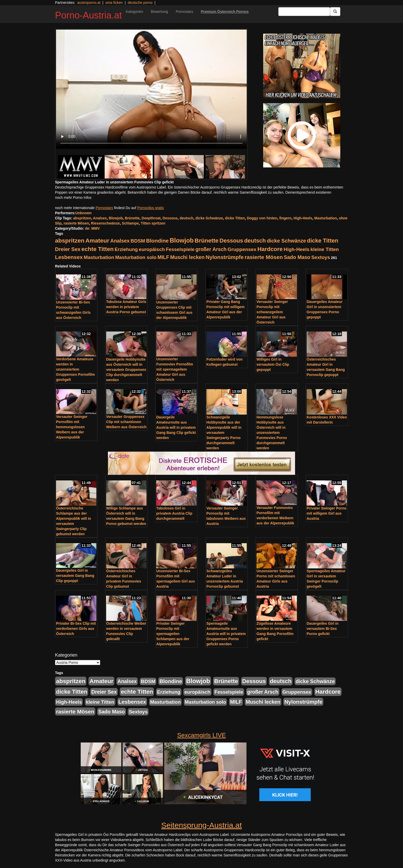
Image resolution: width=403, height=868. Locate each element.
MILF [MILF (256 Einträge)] (163, 257)
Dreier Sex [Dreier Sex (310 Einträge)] (68, 249)
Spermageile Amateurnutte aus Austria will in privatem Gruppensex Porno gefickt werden (226, 634)
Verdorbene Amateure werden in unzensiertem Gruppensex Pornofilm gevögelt (75, 369)
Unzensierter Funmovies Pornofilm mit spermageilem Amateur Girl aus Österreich (175, 369)
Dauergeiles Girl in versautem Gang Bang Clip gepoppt (75, 576)
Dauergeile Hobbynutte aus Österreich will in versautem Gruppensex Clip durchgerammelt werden (126, 370)
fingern (285, 218)
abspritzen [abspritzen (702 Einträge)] (70, 240)
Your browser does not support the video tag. (151, 89)
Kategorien (134, 12)
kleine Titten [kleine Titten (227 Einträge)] (325, 249)
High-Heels (303, 218)
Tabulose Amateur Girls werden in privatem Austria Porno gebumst (126, 307)
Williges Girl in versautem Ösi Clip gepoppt (273, 364)
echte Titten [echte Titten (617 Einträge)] (98, 249)
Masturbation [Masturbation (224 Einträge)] (99, 257)
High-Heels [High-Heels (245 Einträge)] (297, 249)
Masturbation (326, 218)
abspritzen (82, 218)
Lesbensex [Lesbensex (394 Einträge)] (69, 257)
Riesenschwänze (105, 223)
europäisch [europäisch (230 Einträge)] (152, 249)
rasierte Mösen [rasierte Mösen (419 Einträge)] (264, 257)
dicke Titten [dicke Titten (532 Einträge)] (322, 241)
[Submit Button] (335, 12)
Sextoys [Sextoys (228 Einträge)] (321, 257)
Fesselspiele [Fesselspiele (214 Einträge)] (180, 249)
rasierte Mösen (76, 223)
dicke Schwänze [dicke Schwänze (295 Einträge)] (286, 241)
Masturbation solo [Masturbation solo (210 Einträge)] (136, 257)
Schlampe (130, 223)
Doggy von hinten (262, 218)
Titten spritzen (153, 223)
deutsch (187, 218)
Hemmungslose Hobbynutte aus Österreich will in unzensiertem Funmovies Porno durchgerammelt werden (272, 433)
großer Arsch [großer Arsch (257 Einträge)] (211, 249)
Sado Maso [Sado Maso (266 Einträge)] (297, 257)
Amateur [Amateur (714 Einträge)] (97, 240)
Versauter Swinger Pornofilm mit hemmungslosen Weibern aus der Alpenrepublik (72, 427)
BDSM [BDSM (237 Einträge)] (138, 241)
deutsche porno (140, 3)
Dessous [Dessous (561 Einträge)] (231, 241)
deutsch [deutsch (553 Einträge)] (255, 241)
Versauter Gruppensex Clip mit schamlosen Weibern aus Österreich (126, 422)
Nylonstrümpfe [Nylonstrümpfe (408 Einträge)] (225, 257)
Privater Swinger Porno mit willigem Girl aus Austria (327, 513)
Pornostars (185, 12)
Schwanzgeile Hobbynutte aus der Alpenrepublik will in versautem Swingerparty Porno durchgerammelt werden (224, 433)
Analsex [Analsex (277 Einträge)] (120, 241)
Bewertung (159, 12)
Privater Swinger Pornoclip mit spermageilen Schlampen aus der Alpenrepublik (173, 634)
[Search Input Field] (304, 12)
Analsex (100, 218)
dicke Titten (235, 218)
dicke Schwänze (209, 218)
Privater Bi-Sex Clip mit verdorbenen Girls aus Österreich (76, 629)
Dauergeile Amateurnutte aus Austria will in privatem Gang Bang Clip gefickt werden (176, 427)
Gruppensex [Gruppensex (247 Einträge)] (242, 249)
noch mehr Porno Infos (73, 198)
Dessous (170, 218)
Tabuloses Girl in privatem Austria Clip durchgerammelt (174, 513)
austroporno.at (89, 3)
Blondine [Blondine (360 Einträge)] (157, 241)
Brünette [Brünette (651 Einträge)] (207, 241)
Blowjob (116, 218)
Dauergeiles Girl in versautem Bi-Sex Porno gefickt (323, 629)
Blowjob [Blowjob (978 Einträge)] (182, 240)
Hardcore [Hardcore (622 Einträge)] (270, 249)
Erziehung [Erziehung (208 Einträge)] (126, 249)
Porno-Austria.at (88, 15)
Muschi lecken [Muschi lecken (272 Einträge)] (187, 257)
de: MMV (93, 228)
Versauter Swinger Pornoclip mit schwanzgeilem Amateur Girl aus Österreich (272, 312)
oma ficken (114, 3)
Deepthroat (151, 218)
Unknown (83, 213)
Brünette (132, 218)
